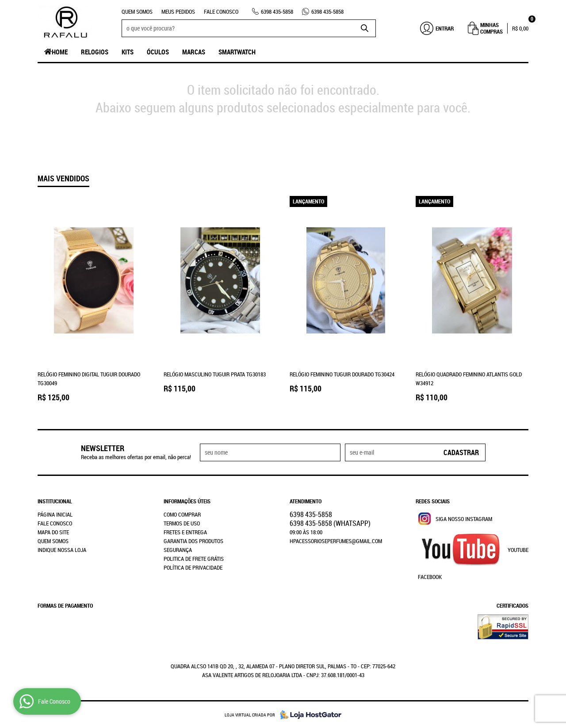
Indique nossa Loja (62, 550)
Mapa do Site (53, 532)
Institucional (55, 501)
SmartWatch (237, 52)
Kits (128, 52)
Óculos (158, 52)
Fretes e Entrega (185, 532)
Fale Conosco (221, 11)
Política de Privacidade (193, 567)
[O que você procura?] (365, 28)
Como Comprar (182, 514)
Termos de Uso (182, 523)
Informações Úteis (187, 501)
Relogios (95, 52)
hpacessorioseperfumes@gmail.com (336, 541)
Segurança (178, 550)
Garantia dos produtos (193, 541)
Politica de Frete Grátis (194, 559)
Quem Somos (137, 11)
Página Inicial (55, 514)
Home (60, 52)
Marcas (194, 52)
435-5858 (277, 11)
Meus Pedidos (178, 11)
